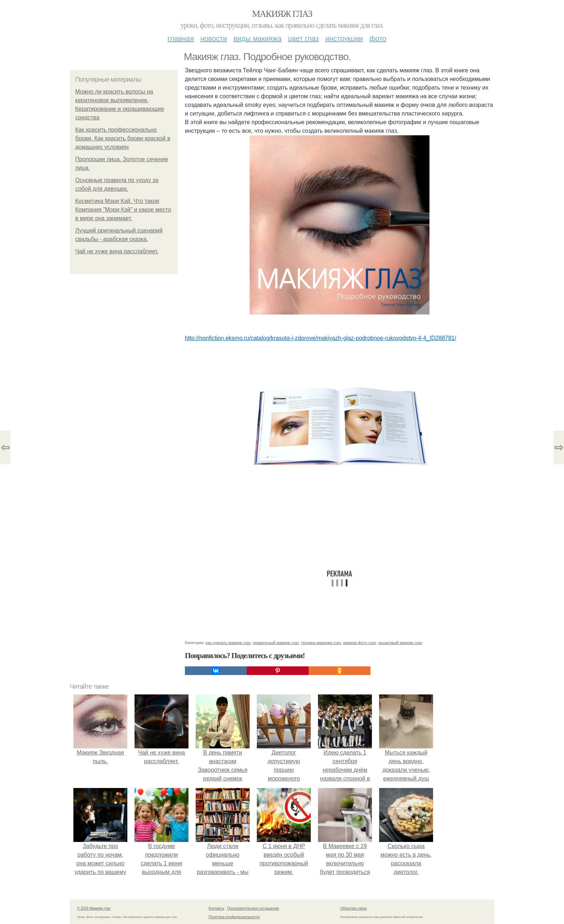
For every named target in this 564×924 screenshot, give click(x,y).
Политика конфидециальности (234, 917)
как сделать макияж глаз (228, 643)
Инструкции (344, 38)
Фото (378, 38)
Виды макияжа (258, 38)
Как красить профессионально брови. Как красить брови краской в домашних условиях (123, 138)
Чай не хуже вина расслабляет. (117, 251)
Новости (214, 38)
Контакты (216, 908)
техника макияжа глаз (321, 643)
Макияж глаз (282, 14)
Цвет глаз (304, 38)
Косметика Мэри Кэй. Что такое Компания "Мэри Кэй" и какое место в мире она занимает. (123, 210)
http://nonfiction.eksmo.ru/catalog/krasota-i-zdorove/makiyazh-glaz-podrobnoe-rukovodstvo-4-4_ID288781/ (320, 338)
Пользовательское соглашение (253, 908)
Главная (181, 38)
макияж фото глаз (360, 643)
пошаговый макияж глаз (400, 643)
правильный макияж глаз (276, 643)
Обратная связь (354, 908)
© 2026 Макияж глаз (94, 908)
